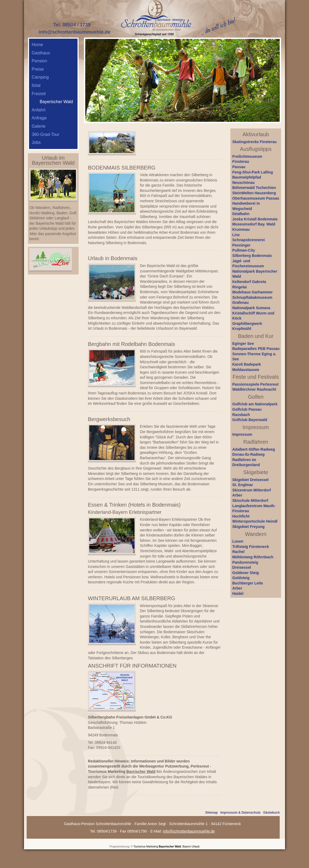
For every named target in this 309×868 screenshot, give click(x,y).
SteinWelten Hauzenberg (254, 193)
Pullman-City (244, 250)
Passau (239, 167)
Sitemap (212, 813)
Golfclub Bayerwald (250, 420)
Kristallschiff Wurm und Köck (253, 316)
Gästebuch (271, 813)
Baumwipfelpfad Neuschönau (247, 180)
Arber (237, 495)
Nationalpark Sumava (251, 308)
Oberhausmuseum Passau (256, 198)
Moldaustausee (246, 370)
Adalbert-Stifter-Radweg (254, 449)
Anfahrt (39, 110)
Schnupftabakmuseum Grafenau (252, 300)
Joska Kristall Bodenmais (255, 219)
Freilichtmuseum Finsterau (247, 159)
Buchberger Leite (248, 583)
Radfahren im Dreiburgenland (246, 462)
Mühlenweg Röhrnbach (253, 557)
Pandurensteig (245, 562)
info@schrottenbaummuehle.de (75, 32)
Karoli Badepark (247, 364)
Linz (236, 235)
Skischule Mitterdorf (250, 500)
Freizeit (39, 94)
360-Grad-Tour (46, 134)
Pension (39, 61)
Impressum (242, 434)
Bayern (187, 847)
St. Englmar (243, 485)
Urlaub (196, 847)
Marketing (152, 847)
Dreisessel (242, 567)
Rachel (238, 552)
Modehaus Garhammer (253, 292)
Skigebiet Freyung (248, 527)
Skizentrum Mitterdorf (252, 490)
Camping (40, 77)
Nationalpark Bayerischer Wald (255, 274)
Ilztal (36, 85)
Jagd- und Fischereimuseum (248, 264)
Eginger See (243, 344)
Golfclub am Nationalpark (255, 404)
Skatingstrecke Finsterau (255, 142)
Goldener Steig (246, 573)
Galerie (39, 126)
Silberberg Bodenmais (252, 256)
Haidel (238, 594)
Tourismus (140, 847)
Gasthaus (41, 53)
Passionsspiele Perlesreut (255, 384)
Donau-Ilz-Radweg (248, 454)
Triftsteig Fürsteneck (251, 547)
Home (37, 45)
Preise (38, 69)
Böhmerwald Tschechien (254, 188)
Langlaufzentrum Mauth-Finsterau (254, 508)
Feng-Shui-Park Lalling (253, 172)
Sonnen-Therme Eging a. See (254, 357)
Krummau (241, 229)
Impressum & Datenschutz (240, 813)
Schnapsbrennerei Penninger (249, 243)
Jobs (36, 142)
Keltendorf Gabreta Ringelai (249, 284)
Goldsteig (241, 578)
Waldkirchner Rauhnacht (254, 389)
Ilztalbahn (241, 214)
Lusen (238, 541)
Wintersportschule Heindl (255, 521)
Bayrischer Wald (141, 772)
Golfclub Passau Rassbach (247, 412)
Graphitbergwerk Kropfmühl (247, 326)
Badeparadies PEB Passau (256, 349)
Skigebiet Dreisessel (250, 480)
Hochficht (241, 516)
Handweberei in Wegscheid (246, 206)
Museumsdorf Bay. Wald (254, 224)
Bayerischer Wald (170, 847)
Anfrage (39, 118)
